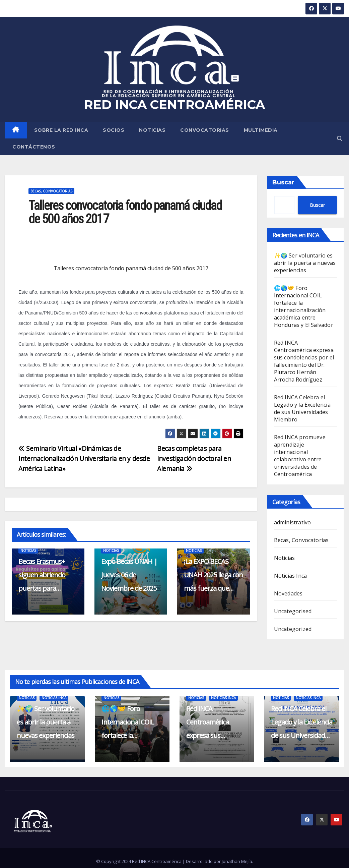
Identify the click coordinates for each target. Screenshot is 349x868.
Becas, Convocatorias (51, 191)
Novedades (288, 593)
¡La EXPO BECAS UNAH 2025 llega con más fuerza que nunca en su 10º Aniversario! (213, 588)
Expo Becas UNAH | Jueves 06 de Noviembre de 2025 (129, 575)
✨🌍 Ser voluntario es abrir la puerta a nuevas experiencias (305, 263)
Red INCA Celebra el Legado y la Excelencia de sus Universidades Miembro (302, 408)
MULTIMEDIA (261, 130)
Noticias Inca (291, 576)
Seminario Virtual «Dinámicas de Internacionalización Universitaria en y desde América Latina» (84, 458)
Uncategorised (293, 611)
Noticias (152, 130)
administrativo (293, 522)
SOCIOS (114, 130)
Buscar (283, 182)
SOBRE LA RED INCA (61, 130)
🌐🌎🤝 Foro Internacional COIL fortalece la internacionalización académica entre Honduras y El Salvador (304, 306)
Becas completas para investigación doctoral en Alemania (194, 458)
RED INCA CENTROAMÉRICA (174, 104)
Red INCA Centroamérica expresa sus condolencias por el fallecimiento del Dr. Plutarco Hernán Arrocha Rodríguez (304, 361)
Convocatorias (205, 130)
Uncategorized (293, 629)
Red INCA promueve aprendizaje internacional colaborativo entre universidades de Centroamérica (300, 456)
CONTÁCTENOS (34, 147)
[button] (340, 138)
